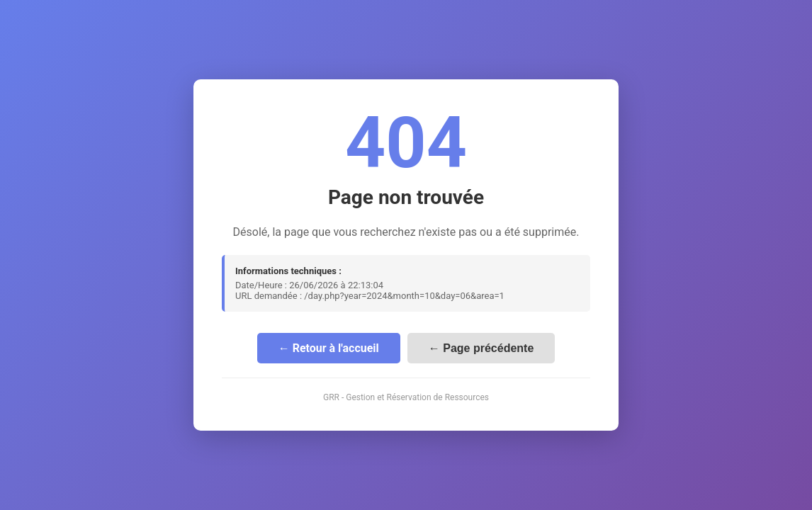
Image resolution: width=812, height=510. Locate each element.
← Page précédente (481, 348)
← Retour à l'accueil (329, 348)
